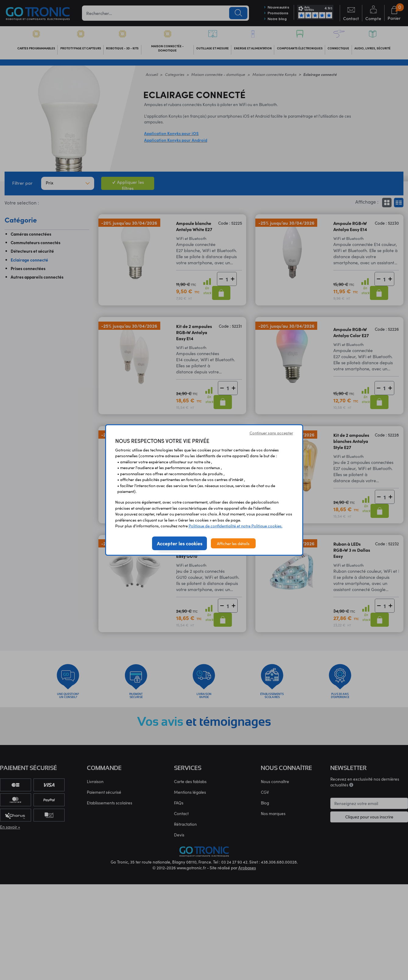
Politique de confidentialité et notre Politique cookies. (236, 526)
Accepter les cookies (180, 543)
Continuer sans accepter (271, 433)
